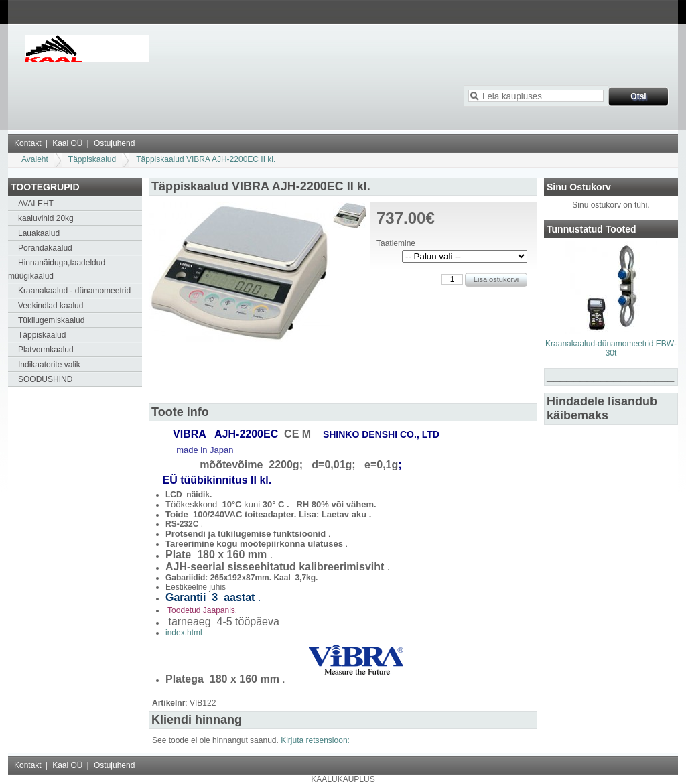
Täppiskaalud (92, 159)
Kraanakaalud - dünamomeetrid (74, 291)
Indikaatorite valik (49, 365)
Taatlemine (396, 243)
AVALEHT (36, 204)
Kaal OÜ (67, 143)
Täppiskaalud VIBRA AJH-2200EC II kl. (206, 159)
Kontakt (28, 143)
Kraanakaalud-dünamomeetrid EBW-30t (611, 348)
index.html (184, 633)
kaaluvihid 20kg (46, 218)
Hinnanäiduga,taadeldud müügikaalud (57, 269)
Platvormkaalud (46, 350)
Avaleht (35, 159)
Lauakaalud (39, 233)
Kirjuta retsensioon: (315, 740)
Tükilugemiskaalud (51, 320)
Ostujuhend (114, 143)
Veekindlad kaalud (51, 306)
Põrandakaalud (45, 248)
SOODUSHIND (45, 379)
